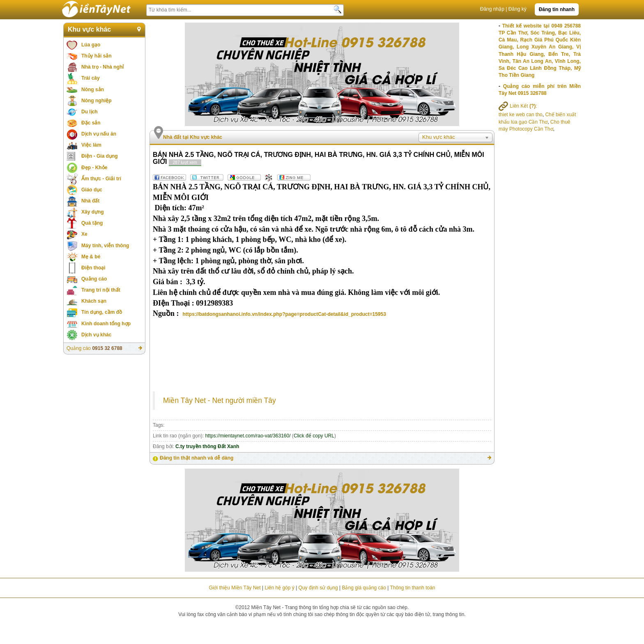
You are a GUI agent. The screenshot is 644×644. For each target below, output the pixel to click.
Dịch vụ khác (96, 335)
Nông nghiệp (97, 101)
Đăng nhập (492, 9)
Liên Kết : (518, 106)
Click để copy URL (314, 436)
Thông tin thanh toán (412, 588)
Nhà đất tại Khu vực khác (193, 137)
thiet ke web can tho (521, 115)
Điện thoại (93, 268)
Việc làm (91, 145)
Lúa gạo (91, 45)
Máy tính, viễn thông (105, 246)
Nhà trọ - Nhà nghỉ (102, 67)
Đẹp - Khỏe (94, 168)
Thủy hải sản (97, 56)
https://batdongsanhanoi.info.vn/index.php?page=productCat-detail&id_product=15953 (284, 314)
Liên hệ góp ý (279, 588)
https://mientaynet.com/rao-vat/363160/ (248, 436)
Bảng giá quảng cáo (364, 588)
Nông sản (93, 90)
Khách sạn (94, 301)
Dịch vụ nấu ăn (99, 134)
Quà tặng (92, 223)
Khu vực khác (89, 29)
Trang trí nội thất (101, 290)
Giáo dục (92, 190)
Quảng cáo (94, 279)
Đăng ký (517, 9)
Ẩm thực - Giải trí (101, 179)
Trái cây (91, 78)
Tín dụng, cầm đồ (102, 312)
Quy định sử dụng (318, 588)
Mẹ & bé (91, 257)
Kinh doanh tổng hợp (106, 324)
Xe (84, 234)
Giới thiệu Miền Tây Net (235, 588)
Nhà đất (90, 201)
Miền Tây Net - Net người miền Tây (220, 400)
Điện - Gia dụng (100, 156)
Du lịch (90, 112)
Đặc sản (91, 123)
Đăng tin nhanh (557, 9)
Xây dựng (93, 212)
